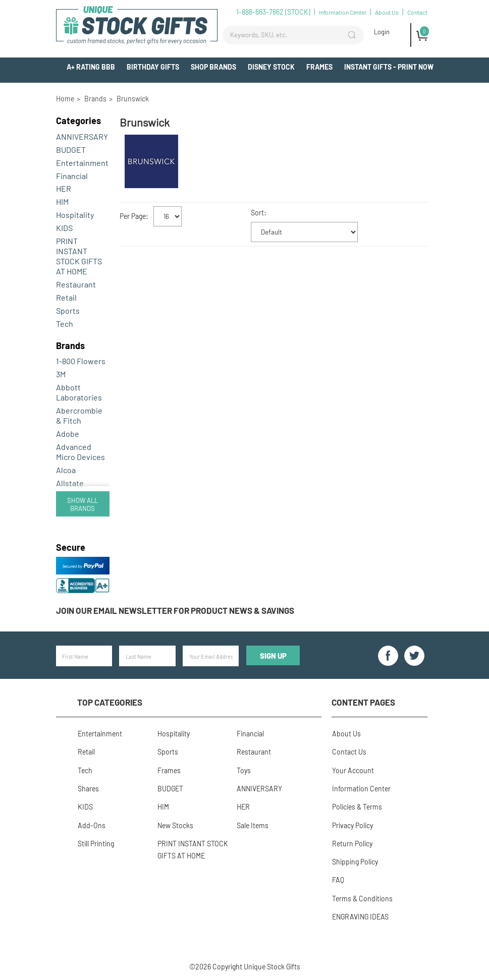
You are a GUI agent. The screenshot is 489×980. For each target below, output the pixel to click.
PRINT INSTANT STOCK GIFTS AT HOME (79, 256)
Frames (319, 67)
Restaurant (76, 284)
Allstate (70, 483)
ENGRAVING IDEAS (360, 915)
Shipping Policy (355, 860)
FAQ (338, 878)
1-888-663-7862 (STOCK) (273, 12)
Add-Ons (419, 85)
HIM (62, 201)
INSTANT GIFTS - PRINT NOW (389, 67)
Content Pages (363, 702)
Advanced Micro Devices (80, 452)
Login (382, 32)
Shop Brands (213, 67)
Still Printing (95, 842)
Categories (78, 121)
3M (61, 374)
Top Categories (110, 702)
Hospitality (75, 215)
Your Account (352, 769)
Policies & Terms (357, 806)
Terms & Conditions (362, 897)
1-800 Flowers (81, 361)
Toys (243, 769)
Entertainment (82, 163)
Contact (417, 12)
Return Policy (352, 842)
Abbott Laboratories (79, 392)
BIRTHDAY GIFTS (153, 67)
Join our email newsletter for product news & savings (175, 610)
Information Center (343, 12)
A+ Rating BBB (91, 67)
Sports (68, 310)
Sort (257, 213)
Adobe (68, 434)
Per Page (133, 216)
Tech (65, 324)
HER (64, 188)
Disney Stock (271, 67)
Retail (66, 297)
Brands (70, 345)
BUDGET (71, 150)
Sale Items (252, 824)
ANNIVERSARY (82, 136)
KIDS (64, 228)
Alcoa (66, 470)
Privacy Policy (352, 824)
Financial (72, 176)
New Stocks (174, 824)
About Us (387, 12)
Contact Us (349, 751)
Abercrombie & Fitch (79, 415)
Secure (71, 547)
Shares (88, 788)
